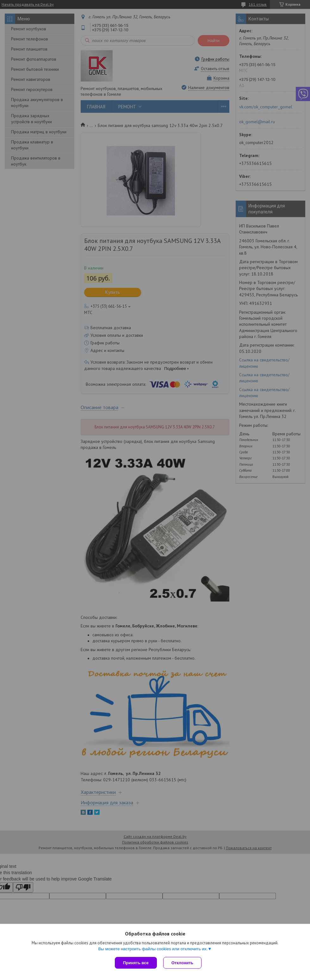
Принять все (136, 963)
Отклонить (182, 963)
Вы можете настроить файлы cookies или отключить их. (153, 949)
